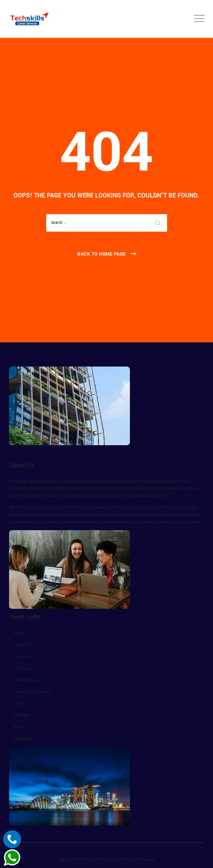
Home (20, 633)
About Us (23, 645)
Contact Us (24, 739)
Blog (18, 727)
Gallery (20, 703)
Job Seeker (24, 668)
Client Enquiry (26, 680)
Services (22, 657)
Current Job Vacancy (32, 692)
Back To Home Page (102, 254)
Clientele (22, 715)
